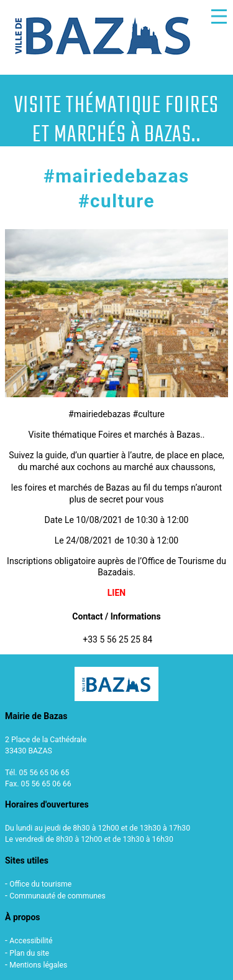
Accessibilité (31, 941)
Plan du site (29, 953)
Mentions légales (38, 965)
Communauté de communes (57, 896)
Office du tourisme (40, 884)
